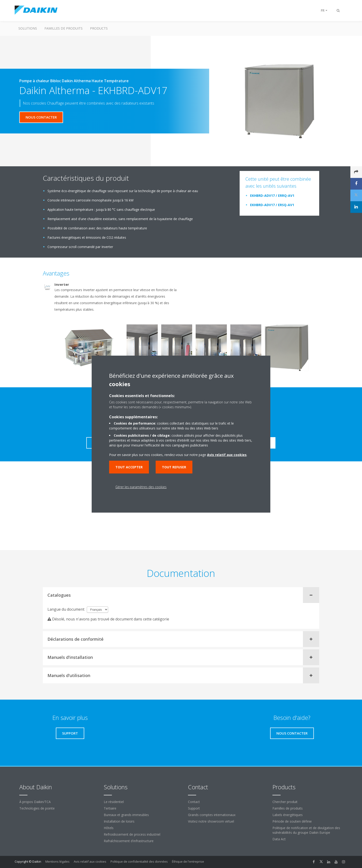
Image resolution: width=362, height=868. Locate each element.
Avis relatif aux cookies (90, 861)
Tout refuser (174, 467)
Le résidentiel (114, 802)
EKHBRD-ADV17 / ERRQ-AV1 (272, 196)
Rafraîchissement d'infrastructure (129, 841)
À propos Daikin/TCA (35, 802)
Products (99, 28)
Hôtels (109, 828)
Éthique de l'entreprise (188, 861)
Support (194, 808)
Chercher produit (285, 802)
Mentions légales (57, 861)
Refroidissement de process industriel (132, 834)
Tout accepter (129, 467)
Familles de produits (64, 28)
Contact (194, 802)
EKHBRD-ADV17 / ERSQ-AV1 (272, 205)
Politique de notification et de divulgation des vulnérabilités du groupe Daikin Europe (306, 830)
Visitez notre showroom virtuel (211, 821)
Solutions (28, 28)
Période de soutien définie (292, 821)
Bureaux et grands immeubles (126, 815)
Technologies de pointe (37, 808)
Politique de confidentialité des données (139, 861)
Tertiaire (110, 808)
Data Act (279, 839)
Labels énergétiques (288, 815)
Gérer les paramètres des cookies (141, 487)
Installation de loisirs (119, 821)
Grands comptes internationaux (212, 815)
